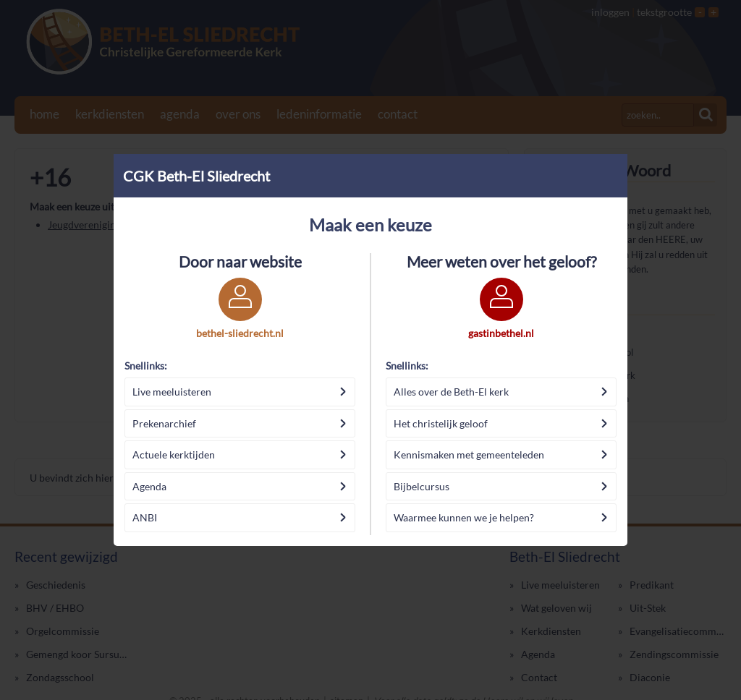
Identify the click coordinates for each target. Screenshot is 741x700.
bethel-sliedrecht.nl (240, 333)
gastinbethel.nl (501, 333)
